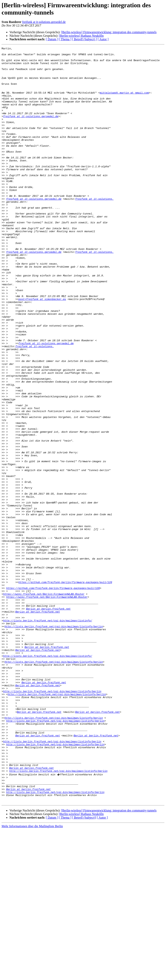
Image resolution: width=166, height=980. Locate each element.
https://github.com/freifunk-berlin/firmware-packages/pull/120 (65, 689)
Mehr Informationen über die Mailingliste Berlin (32, 977)
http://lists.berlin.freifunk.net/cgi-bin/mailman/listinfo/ (48, 735)
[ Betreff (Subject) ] (84, 39)
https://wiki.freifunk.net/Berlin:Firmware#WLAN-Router (44, 704)
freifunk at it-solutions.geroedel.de (44, 22)
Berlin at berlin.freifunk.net (48, 721)
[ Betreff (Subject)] (84, 968)
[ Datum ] (52, 39)
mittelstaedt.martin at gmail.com (124, 102)
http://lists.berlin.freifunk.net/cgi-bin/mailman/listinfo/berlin (54, 743)
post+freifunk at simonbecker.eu (42, 350)
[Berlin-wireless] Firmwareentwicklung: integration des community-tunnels (109, 32)
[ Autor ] (103, 39)
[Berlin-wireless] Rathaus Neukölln (81, 36)
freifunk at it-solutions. (94, 229)
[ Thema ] (65, 39)
